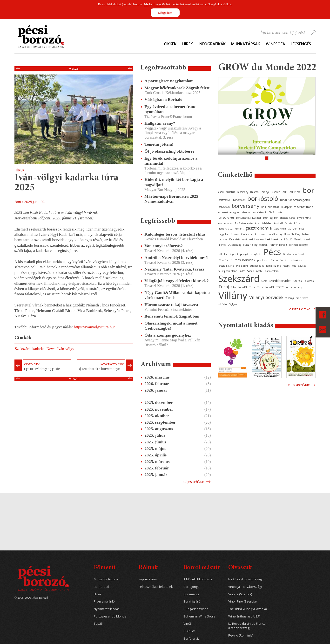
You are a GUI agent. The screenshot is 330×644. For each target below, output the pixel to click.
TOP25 (280, 287)
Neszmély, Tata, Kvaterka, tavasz (174, 269)
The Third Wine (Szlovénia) (247, 609)
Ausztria (230, 192)
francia (288, 223)
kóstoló (288, 239)
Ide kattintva (153, 4)
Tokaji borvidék (239, 287)
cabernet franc (303, 207)
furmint (239, 229)
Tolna (253, 287)
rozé (294, 266)
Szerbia (298, 281)
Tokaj (224, 287)
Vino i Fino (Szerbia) (242, 601)
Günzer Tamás (296, 229)
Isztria (306, 234)
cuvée (279, 212)
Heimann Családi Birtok (243, 234)
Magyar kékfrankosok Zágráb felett (177, 88)
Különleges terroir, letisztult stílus (175, 234)
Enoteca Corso (287, 218)
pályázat (233, 254)
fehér (257, 223)
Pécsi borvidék (245, 260)
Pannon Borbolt (278, 245)
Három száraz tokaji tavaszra (171, 305)
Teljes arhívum (194, 482)
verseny (298, 287)
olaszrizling (250, 245)
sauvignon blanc (228, 271)
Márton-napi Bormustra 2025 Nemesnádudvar (171, 199)
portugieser (296, 260)
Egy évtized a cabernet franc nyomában (170, 109)
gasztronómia (259, 228)
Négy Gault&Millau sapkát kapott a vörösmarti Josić (177, 295)
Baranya (265, 192)
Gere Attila (280, 229)
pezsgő (244, 254)
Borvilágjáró (192, 601)
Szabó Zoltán (271, 271)
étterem (229, 223)
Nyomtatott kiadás (107, 609)
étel (220, 223)
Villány (233, 295)
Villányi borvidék (266, 297)
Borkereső (101, 587)
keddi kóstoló (256, 239)
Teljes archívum (298, 385)
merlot (222, 245)
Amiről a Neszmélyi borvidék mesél (176, 258)
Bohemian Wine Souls (199, 616)
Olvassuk (240, 568)
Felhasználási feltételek (156, 587)
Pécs (272, 252)
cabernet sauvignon (229, 212)
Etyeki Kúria (304, 218)
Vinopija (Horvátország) (245, 587)
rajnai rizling (273, 266)
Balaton (254, 192)
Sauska (302, 266)
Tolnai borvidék (266, 287)
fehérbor (267, 223)
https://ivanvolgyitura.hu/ (94, 327)
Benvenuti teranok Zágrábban (172, 316)
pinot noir (263, 260)
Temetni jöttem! (159, 144)
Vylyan (233, 304)
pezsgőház (256, 254)
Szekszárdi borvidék (276, 281)
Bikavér (276, 192)
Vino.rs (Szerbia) (240, 594)
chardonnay (249, 212)
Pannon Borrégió (298, 245)
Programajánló (104, 601)
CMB (271, 212)
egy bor (274, 218)
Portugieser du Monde (110, 616)
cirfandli (262, 212)
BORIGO (189, 631)
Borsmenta (191, 594)
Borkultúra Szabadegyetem (295, 200)
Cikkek (170, 44)
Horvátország (275, 234)
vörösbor (223, 304)
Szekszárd (23, 349)
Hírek (188, 44)
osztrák (263, 245)
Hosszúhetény (292, 234)
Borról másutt (202, 568)
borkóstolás (239, 200)
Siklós (242, 271)
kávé (244, 239)
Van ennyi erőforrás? (164, 246)
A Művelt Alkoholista (198, 579)
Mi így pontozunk (106, 579)
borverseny (246, 206)
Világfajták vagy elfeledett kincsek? (177, 281)
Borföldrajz (192, 639)
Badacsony (243, 192)
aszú (221, 192)
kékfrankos (274, 239)
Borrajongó (192, 587)
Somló (250, 271)
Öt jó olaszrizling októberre (169, 151)
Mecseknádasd (302, 239)
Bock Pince (294, 192)
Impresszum (148, 579)
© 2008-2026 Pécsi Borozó (31, 598)
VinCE (188, 624)
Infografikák (212, 44)
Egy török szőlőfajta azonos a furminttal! (171, 161)
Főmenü (104, 568)
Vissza (74, 68)
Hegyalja (223, 234)
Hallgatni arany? (160, 123)
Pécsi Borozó (225, 260)
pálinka (223, 254)
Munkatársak (246, 44)
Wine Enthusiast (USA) (244, 616)
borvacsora (224, 207)
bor (308, 190)
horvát (262, 234)
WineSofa (276, 44)
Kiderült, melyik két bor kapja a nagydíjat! (174, 182)
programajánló (226, 266)
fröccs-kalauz (226, 229)
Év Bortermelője (244, 223)
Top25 (98, 624)
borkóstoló (263, 198)
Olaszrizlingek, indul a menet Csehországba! (171, 326)
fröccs (297, 223)
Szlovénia (309, 281)
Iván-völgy (66, 349)
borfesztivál (225, 200)
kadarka (38, 349)
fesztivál (278, 223)
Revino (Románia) (241, 635)
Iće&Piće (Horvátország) (245, 579)
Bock (284, 192)
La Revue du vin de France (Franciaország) (247, 626)
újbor (289, 287)
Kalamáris (235, 239)
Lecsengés (301, 44)
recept (286, 266)
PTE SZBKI (242, 266)
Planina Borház (279, 260)
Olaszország (234, 245)
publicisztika (257, 266)
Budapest (286, 207)
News (51, 349)
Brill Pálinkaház (270, 207)
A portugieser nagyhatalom (169, 81)
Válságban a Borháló (163, 99)
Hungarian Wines (196, 609)
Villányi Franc (293, 298)
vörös (305, 298)
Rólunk (148, 568)
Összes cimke (300, 309)
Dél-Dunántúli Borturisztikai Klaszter (240, 218)
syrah (259, 271)
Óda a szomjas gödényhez (168, 335)
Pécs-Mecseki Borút (293, 254)
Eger (265, 218)
